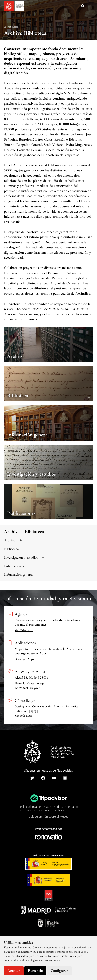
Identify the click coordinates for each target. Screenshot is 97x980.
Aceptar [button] (14, 971)
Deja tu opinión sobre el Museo (48, 816)
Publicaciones (17, 566)
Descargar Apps (24, 659)
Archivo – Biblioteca (24, 532)
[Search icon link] (83, 7)
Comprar (34, 688)
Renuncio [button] (35, 971)
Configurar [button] (59, 971)
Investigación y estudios (25, 557)
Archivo (13, 540)
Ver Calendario (24, 630)
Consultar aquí (36, 683)
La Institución (11, 27)
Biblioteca (15, 549)
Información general (18, 575)
